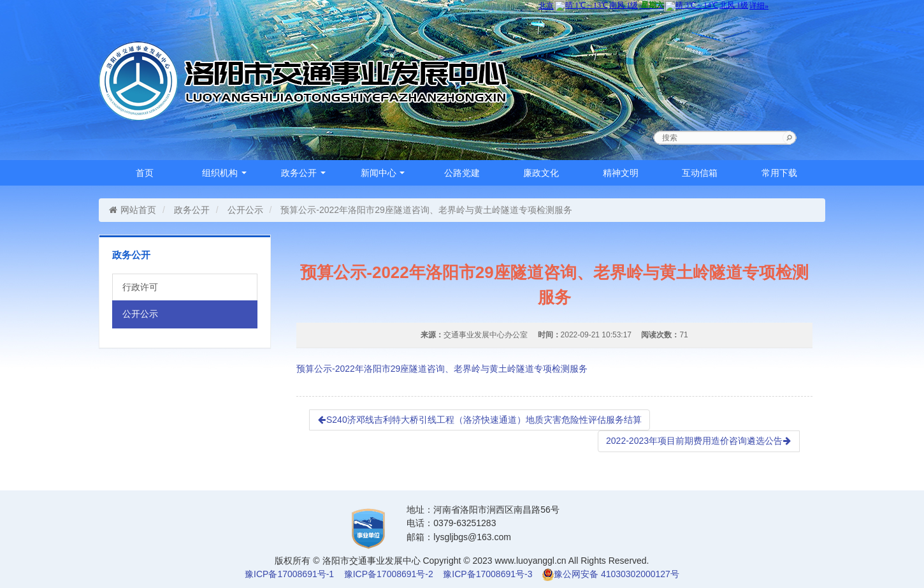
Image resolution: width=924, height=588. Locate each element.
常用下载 (779, 173)
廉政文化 (541, 173)
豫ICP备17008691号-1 (289, 574)
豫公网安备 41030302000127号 (617, 574)
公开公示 (245, 210)
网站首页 (132, 210)
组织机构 (224, 173)
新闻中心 (383, 173)
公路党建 (462, 173)
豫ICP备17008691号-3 (487, 574)
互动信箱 (700, 173)
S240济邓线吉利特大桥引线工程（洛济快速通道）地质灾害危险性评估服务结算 (480, 420)
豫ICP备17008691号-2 (389, 574)
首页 (145, 173)
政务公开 (303, 173)
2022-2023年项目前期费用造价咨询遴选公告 (699, 441)
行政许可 (140, 287)
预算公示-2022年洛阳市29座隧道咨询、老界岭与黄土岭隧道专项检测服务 (442, 369)
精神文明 (621, 173)
